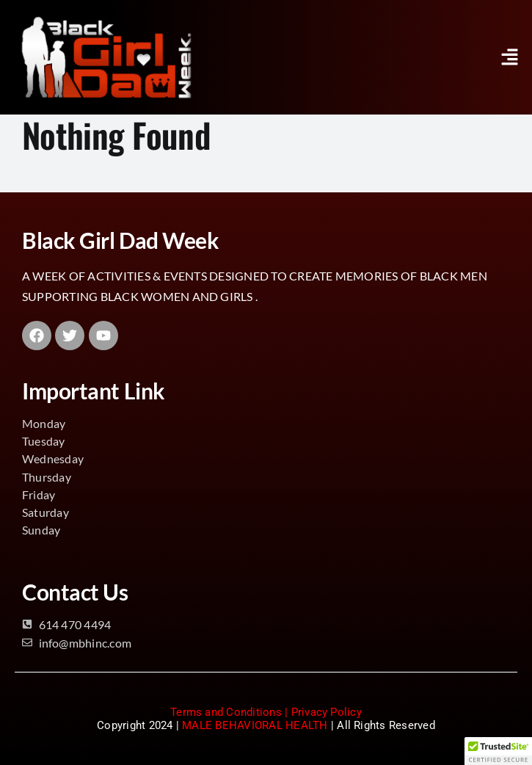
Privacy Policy (327, 712)
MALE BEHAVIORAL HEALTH (255, 725)
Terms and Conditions (226, 712)
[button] (510, 57)
